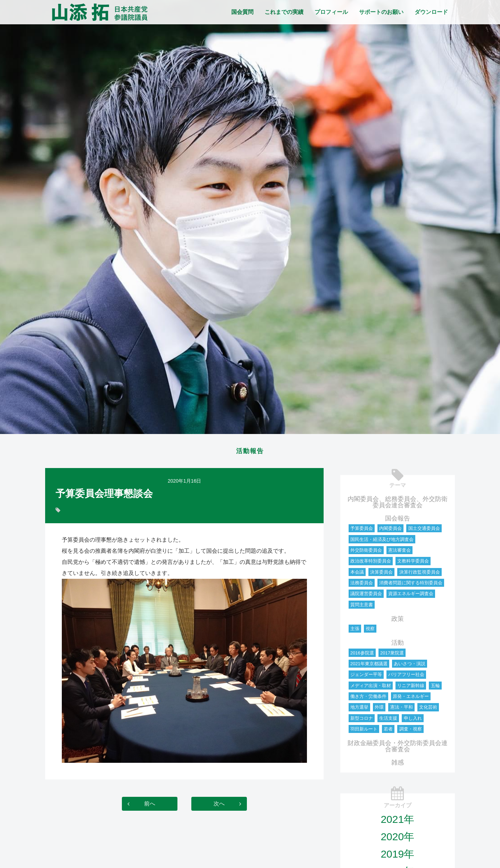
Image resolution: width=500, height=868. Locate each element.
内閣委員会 (390, 530)
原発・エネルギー (411, 698)
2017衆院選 (392, 655)
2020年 (397, 839)
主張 (355, 631)
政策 (398, 621)
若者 (388, 731)
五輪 (435, 688)
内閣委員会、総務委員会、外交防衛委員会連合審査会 (398, 504)
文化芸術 (428, 709)
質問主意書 (362, 607)
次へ (219, 806)
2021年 (397, 821)
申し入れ (413, 720)
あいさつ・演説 (410, 666)
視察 (370, 631)
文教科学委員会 (413, 563)
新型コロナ (362, 720)
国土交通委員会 (424, 530)
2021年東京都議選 (369, 666)
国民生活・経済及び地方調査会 (382, 541)
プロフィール (331, 12)
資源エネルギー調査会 (411, 596)
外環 (379, 709)
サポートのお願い (381, 12)
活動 (398, 645)
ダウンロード (431, 12)
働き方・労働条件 (368, 698)
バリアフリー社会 (406, 677)
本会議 (357, 574)
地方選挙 (359, 709)
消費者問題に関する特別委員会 (411, 585)
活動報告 (250, 452)
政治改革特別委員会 (371, 563)
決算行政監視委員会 (420, 574)
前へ (150, 806)
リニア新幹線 (411, 688)
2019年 (397, 856)
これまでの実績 (284, 12)
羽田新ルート (364, 731)
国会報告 (398, 520)
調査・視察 (411, 731)
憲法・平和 (402, 709)
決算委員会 (381, 574)
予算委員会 (362, 530)
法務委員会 (362, 585)
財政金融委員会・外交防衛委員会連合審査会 (398, 748)
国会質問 (242, 12)
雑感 (398, 765)
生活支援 (388, 720)
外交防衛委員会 (366, 552)
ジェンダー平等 (366, 677)
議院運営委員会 (366, 596)
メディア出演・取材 (371, 688)
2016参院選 (362, 655)
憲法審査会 (399, 552)
